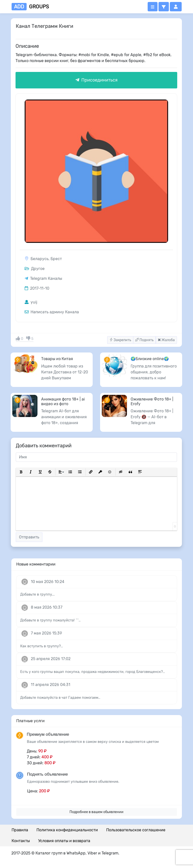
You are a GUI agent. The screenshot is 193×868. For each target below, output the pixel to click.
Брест (56, 259)
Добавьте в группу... (37, 594)
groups (30, 7)
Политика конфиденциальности (67, 830)
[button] (164, 7)
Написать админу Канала (52, 312)
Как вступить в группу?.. (42, 646)
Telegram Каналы (46, 278)
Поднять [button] (144, 340)
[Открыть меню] (153, 7)
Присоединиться (96, 80)
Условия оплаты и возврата (64, 841)
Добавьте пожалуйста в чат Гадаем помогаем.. (60, 698)
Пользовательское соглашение (136, 830)
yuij (31, 302)
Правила (20, 830)
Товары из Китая (57, 359)
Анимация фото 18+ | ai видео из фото (63, 401)
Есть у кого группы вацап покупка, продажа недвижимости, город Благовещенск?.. (93, 672)
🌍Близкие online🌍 (150, 359)
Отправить (29, 537)
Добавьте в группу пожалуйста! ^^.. (50, 620)
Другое (35, 269)
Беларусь (40, 259)
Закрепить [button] (120, 340)
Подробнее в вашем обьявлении (96, 812)
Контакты (21, 841)
